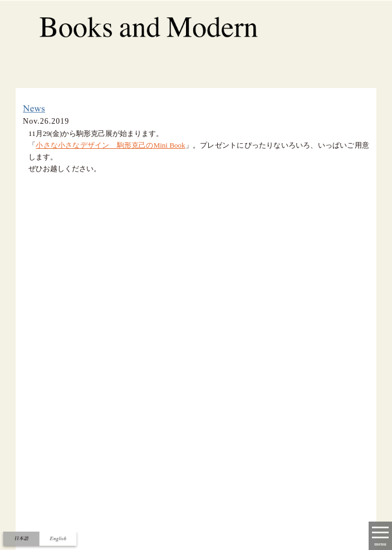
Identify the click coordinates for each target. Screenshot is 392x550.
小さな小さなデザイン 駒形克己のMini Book (110, 145)
